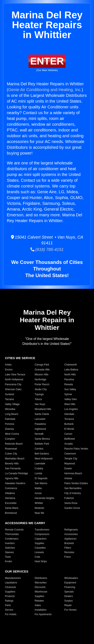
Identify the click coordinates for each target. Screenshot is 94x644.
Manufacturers (13, 578)
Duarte (68, 468)
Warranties (41, 583)
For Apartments (43, 614)
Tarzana (9, 399)
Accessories (71, 534)
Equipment (70, 583)
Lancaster (40, 419)
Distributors (41, 578)
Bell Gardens (42, 454)
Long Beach (12, 414)
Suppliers (10, 592)
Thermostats (12, 534)
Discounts (40, 587)
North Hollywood (14, 379)
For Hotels (11, 614)
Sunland (10, 394)
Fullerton (69, 498)
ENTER (47, 61)
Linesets (39, 552)
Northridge (40, 379)
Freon (67, 557)
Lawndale (40, 464)
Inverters (10, 543)
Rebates (39, 601)
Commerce (11, 488)
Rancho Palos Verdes (76, 449)
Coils (37, 557)
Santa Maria (12, 508)
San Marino (41, 483)
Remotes (69, 552)
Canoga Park (42, 365)
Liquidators (11, 583)
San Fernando (13, 468)
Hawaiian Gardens (15, 483)
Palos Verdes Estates (76, 483)
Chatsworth (71, 365)
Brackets (69, 543)
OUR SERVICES (17, 571)
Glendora (10, 498)
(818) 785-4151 (47, 249)
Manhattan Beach (15, 459)
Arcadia (68, 444)
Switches (10, 548)
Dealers (68, 596)
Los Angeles (71, 409)
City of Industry (73, 493)
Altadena (10, 493)
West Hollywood (44, 459)
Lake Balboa (71, 370)
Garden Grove (72, 508)
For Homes (70, 610)
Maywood (70, 464)
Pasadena (40, 424)
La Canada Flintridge (16, 473)
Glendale (69, 414)
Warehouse (41, 592)
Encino (9, 370)
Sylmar (68, 394)
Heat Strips (41, 561)
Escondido (11, 503)
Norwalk (39, 434)
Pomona (10, 424)
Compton (10, 439)
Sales (38, 605)
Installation (41, 610)
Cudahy (39, 468)
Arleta (8, 365)
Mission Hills (42, 375)
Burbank (69, 424)
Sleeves (9, 552)
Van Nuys (40, 404)
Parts (8, 605)
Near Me (39, 513)
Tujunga (39, 394)
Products (10, 596)
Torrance (69, 419)
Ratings (9, 601)
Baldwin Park (42, 444)
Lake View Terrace (15, 375)
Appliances (70, 539)
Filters (68, 548)
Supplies (39, 543)
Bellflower (70, 439)
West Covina (12, 434)
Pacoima (69, 379)
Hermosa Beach (73, 473)
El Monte (69, 429)
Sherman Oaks (13, 389)
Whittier (39, 503)
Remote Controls (14, 530)
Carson (68, 434)
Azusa (38, 493)
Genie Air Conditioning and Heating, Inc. (45, 90)
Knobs (8, 561)
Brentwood (11, 513)
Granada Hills (42, 370)
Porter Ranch (42, 384)
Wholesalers (71, 578)
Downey (9, 429)
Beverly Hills (12, 464)
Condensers (12, 539)
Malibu (38, 488)
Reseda (68, 384)
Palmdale (10, 419)
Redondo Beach (14, 444)
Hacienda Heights (45, 498)
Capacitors (41, 539)
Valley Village (12, 404)
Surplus (68, 601)
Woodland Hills (43, 409)
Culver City (11, 454)
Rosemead (11, 449)
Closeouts (10, 587)
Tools (8, 557)
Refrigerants (71, 530)
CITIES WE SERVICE (20, 358)
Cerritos (39, 449)
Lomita (38, 473)
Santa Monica (42, 439)
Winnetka (10, 409)
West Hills (70, 404)
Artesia (68, 478)
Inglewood (40, 429)
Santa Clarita (42, 414)
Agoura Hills (12, 478)
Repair (68, 605)
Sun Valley (70, 389)
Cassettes (40, 548)
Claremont (70, 454)
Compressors (42, 534)
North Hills (70, 375)
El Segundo (41, 478)
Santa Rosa (71, 503)
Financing (70, 587)
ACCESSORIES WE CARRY (25, 523)
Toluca (38, 399)
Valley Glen (70, 399)
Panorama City (13, 384)
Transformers (42, 530)
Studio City (41, 389)
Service (9, 610)
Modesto (39, 508)
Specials (69, 592)
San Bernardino (73, 488)
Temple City (71, 459)
